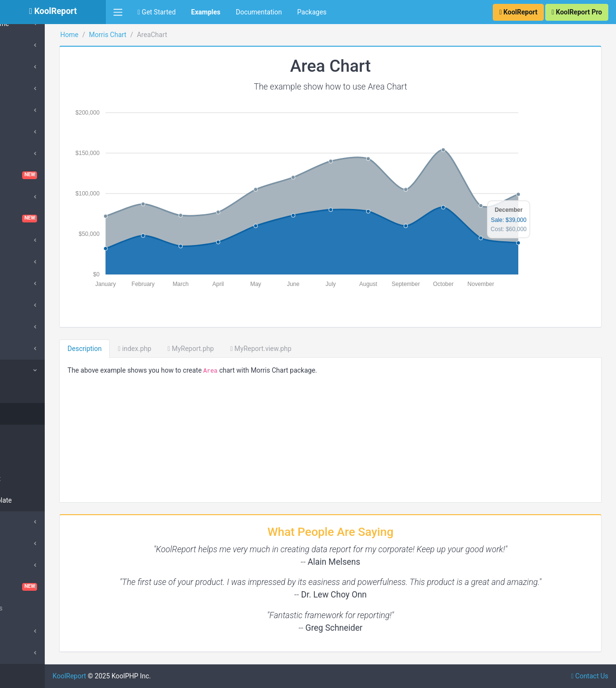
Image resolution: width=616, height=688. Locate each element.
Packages (312, 12)
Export (24, 305)
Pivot (22, 544)
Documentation (259, 12)
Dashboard (53, 219)
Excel (22, 284)
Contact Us (590, 676)
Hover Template (42, 500)
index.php (196, 349)
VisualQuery (53, 587)
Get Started (157, 12)
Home (130, 35)
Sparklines (30, 565)
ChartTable (53, 175)
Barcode (27, 110)
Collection (34, 392)
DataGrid (28, 240)
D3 (19, 262)
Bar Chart (33, 435)
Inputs (24, 327)
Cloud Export (34, 197)
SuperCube (31, 89)
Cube (22, 67)
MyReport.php (252, 349)
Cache (24, 132)
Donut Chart (37, 479)
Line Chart (34, 457)
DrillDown (29, 349)
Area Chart (35, 414)
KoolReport (130, 676)
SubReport (30, 653)
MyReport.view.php (322, 349)
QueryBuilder (34, 522)
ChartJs (26, 154)
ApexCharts (32, 45)
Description (146, 349)
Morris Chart (33, 370)
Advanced (29, 631)
